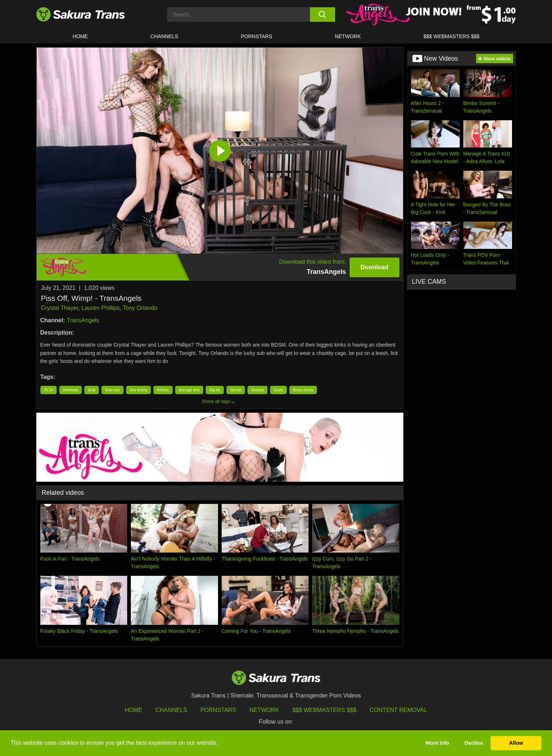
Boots (278, 390)
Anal (92, 390)
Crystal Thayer (60, 308)
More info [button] (437, 743)
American (70, 390)
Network (348, 36)
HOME (80, 36)
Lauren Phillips (100, 308)
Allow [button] (516, 743)
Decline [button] (474, 743)
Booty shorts (303, 390)
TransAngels (83, 320)
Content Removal (398, 710)
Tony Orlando (140, 308)
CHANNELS (164, 36)
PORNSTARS (257, 36)
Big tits (215, 390)
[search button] (323, 15)
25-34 (49, 390)
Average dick (189, 390)
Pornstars (218, 710)
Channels (171, 710)
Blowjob (257, 390)
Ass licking (138, 390)
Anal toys (112, 390)
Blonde (236, 390)
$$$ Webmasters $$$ (325, 710)
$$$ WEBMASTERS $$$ (451, 36)
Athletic (163, 390)
